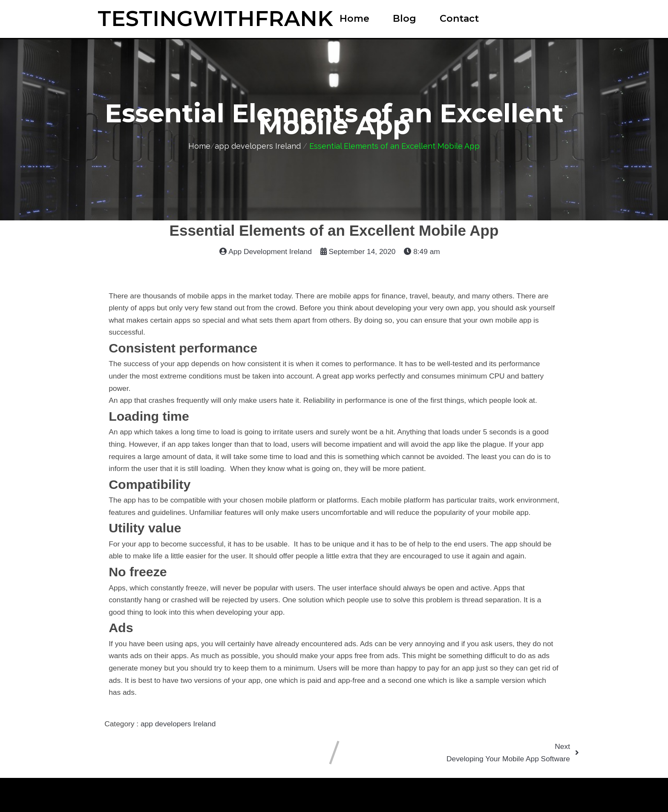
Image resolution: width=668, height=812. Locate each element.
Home (199, 146)
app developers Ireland (258, 146)
